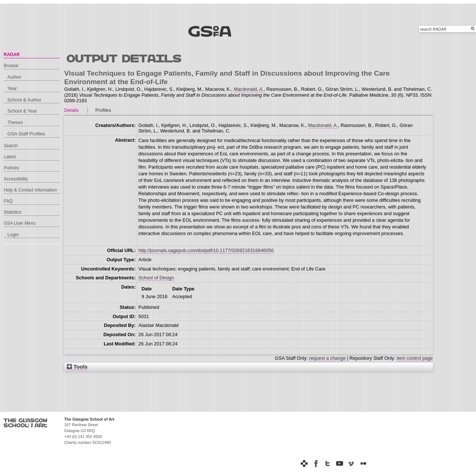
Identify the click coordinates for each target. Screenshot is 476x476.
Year (12, 88)
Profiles (103, 110)
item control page (415, 358)
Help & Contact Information (30, 190)
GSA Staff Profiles (26, 134)
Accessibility (16, 179)
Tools (77, 367)
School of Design (156, 278)
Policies (11, 168)
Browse (11, 66)
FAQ (8, 201)
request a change (327, 358)
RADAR (12, 55)
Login (13, 234)
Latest (10, 157)
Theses (15, 122)
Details (71, 110)
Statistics (13, 212)
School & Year (22, 111)
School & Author (24, 100)
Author (14, 77)
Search (11, 146)
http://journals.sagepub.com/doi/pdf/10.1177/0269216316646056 (206, 250)
